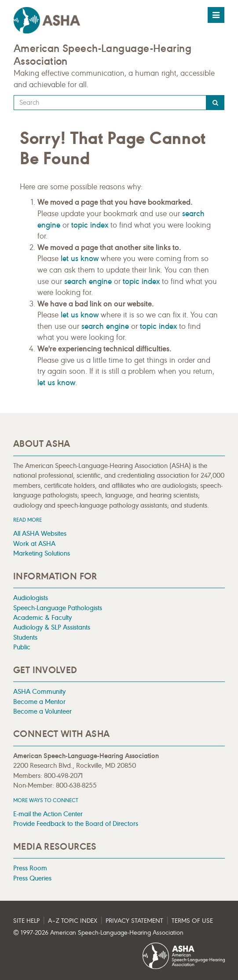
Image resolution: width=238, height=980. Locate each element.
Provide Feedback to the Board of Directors (76, 823)
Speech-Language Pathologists (58, 608)
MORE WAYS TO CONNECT (46, 800)
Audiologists (31, 598)
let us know (80, 258)
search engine (88, 281)
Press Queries (32, 878)
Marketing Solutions (42, 553)
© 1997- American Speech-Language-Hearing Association (98, 933)
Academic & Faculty (42, 617)
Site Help (26, 921)
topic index (90, 225)
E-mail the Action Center (48, 814)
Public (22, 647)
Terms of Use (192, 921)
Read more (27, 520)
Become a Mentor (39, 702)
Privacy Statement (134, 921)
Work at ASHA (34, 543)
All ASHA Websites (40, 533)
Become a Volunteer (42, 711)
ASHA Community (39, 691)
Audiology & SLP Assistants (52, 627)
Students (25, 637)
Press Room (30, 868)
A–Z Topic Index (73, 921)
